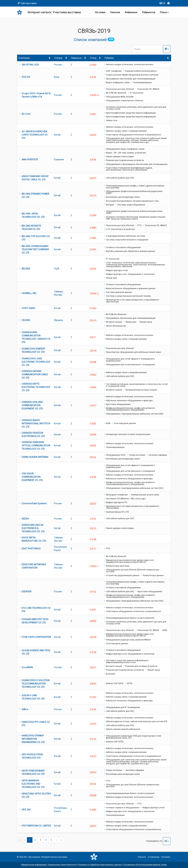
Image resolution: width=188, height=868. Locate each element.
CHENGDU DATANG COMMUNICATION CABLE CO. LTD (35, 374)
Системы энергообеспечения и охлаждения (127, 240)
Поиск (164, 12)
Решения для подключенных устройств (125, 160)
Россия (58, 65)
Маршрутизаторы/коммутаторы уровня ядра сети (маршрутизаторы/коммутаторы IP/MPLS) (130, 561)
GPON (130, 683)
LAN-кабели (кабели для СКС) (120, 178)
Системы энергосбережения (131, 205)
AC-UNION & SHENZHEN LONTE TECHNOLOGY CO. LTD (35, 135)
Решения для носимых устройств (141, 666)
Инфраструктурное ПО (117, 502)
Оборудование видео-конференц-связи (125, 149)
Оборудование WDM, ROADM (120, 97)
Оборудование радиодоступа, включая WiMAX (128, 640)
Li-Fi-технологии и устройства (120, 229)
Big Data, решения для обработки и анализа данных (131, 251)
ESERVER (27, 592)
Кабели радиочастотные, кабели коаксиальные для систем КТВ (137, 721)
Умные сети (112, 120)
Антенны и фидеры (158, 455)
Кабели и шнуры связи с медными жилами (126, 131)
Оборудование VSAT (116, 455)
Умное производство (116, 326)
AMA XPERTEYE (30, 159)
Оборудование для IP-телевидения (123, 707)
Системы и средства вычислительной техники (128, 296)
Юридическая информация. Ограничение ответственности (49, 865)
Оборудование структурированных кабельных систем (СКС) (135, 414)
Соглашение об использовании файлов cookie (145, 865)
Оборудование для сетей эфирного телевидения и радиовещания (130, 360)
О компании (154, 857)
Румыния (59, 159)
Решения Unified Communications (141, 71)
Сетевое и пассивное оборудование (123, 247)
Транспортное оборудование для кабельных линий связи (133, 352)
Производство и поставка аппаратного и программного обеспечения (133, 301)
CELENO (26, 320)
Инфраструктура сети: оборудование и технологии (130, 274)
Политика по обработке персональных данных (100, 865)
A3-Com (26, 114)
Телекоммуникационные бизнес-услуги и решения (130, 618)
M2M (108, 423)
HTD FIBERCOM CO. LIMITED (36, 826)
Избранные (131, 12)
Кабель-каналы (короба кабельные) (123, 729)
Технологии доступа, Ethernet (120, 89)
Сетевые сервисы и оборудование (123, 808)
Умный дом (111, 278)
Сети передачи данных (125, 423)
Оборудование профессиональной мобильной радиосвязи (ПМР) (134, 192)
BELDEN (26, 269)
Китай (57, 135)
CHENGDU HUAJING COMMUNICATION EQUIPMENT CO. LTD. (32, 405)
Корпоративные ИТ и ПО (117, 512)
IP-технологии (136, 93)
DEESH (25, 519)
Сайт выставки (27, 3)
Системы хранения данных (119, 292)
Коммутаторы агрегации (118, 566)
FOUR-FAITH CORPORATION (36, 637)
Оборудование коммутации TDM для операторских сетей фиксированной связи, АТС (133, 737)
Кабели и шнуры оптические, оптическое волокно (130, 64)
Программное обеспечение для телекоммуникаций (131, 79)
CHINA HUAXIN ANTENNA (35, 457)
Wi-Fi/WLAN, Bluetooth (116, 93)
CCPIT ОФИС (28, 308)
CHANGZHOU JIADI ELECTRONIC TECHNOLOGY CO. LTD (36, 362)
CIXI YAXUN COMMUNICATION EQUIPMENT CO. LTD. (32, 477)
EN (162, 3)
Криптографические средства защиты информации (131, 113)
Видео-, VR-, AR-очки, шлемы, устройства (126, 153)
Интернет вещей (114, 322)
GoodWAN (27, 667)
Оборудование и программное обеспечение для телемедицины (137, 164)
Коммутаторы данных (153, 575)
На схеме (100, 12)
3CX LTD (26, 77)
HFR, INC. (27, 810)
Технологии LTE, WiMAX (148, 89)
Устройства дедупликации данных (123, 575)
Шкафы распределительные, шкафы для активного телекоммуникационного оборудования (131, 409)
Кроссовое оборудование (118, 404)
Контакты (166, 857)
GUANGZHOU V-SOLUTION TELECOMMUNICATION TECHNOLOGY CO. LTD (36, 684)
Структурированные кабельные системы (126, 236)
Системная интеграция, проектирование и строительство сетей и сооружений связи (137, 385)
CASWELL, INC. (29, 293)
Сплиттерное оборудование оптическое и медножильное (134, 135)
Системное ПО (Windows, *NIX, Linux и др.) (126, 499)
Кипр (57, 77)
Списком (115, 12)
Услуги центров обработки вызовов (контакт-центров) (132, 75)
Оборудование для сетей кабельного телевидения (130, 365)
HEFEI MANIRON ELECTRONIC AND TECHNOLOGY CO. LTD (33, 784)
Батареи (110, 205)
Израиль (59, 320)
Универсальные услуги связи (145, 495)
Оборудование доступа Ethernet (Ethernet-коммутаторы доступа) (133, 571)
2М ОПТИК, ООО (30, 65)
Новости (142, 857)
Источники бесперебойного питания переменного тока (132, 201)
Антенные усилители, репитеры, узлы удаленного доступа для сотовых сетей (136, 108)
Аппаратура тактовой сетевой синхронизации (128, 434)
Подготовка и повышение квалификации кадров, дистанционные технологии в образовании (129, 169)
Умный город (146, 322)
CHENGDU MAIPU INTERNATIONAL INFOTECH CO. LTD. (36, 423)
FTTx (139, 225)
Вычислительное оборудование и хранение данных (131, 288)
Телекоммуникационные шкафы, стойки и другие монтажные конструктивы (135, 187)
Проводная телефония (117, 495)
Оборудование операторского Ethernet (125, 101)
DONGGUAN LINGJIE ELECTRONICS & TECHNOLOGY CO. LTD (33, 528)
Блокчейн (111, 674)
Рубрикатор (149, 12)
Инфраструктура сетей (117, 270)
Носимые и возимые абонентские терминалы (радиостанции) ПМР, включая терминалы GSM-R (136, 218)
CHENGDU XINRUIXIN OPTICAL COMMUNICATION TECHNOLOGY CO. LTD (36, 445)
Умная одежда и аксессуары (120, 157)
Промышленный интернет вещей (141, 390)
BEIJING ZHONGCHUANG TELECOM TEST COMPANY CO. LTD (35, 249)
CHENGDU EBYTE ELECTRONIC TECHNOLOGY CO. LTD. (36, 387)
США (57, 269)
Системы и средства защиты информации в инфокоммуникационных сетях (127, 661)
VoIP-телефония (114, 71)
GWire (25, 709)
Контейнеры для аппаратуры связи (123, 197)
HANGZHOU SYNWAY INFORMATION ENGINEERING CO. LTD (33, 739)
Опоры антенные (137, 455)
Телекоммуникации (142, 83)
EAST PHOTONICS (31, 549)
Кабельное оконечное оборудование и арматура (129, 401)
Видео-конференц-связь (118, 83)
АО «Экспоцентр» (32, 857)
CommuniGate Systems (34, 503)
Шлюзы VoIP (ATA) (115, 683)
